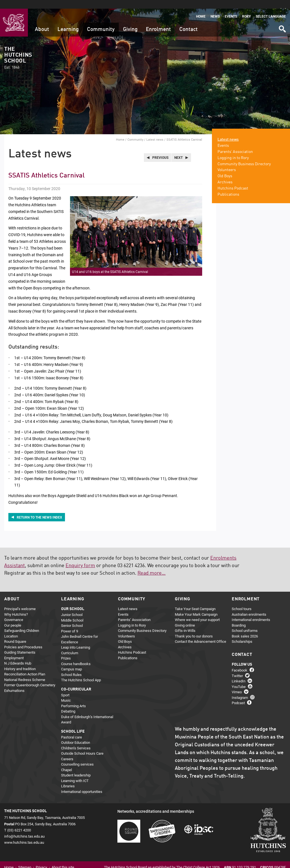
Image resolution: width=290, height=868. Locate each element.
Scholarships (242, 633)
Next (178, 149)
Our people (13, 617)
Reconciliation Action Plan (25, 665)
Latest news (155, 131)
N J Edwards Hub (18, 654)
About (42, 21)
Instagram (240, 689)
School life (73, 723)
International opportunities (82, 783)
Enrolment (158, 21)
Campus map (72, 660)
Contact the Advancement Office (200, 633)
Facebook (240, 661)
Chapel (67, 761)
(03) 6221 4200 (19, 821)
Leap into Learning (76, 639)
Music (66, 692)
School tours (242, 600)
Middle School (72, 612)
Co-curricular (76, 681)
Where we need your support (197, 611)
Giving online (185, 617)
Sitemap (25, 859)
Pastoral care (72, 728)
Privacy (41, 859)
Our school (73, 600)
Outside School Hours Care (82, 745)
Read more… (152, 565)
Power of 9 (70, 622)
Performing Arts (73, 697)
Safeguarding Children (22, 622)
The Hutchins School (18, 50)
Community (101, 21)
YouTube (239, 678)
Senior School (72, 617)
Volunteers (227, 161)
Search (282, 18)
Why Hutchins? (16, 606)
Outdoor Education (76, 734)
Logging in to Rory (233, 149)
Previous (160, 149)
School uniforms (245, 622)
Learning (68, 21)
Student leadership (76, 766)
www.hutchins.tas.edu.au (24, 833)
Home (201, 8)
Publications (228, 186)
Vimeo (237, 683)
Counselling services (77, 756)
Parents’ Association (235, 143)
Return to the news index (39, 508)
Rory (246, 8)
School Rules (71, 666)
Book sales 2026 (245, 627)
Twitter (237, 667)
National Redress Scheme (25, 671)
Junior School (72, 606)
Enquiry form (80, 557)
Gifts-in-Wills (185, 622)
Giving (130, 21)
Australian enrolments (249, 606)
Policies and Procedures (23, 638)
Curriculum (70, 644)
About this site (63, 859)
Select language (271, 8)
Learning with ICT (75, 772)
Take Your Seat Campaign (195, 600)
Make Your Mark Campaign (196, 606)
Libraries (68, 777)
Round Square (15, 633)
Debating (68, 702)
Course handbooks (76, 655)
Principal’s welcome (20, 600)
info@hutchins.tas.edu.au (24, 827)
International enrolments (251, 611)
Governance (14, 611)
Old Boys (225, 167)
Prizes (66, 649)
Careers (67, 750)
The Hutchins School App (81, 671)
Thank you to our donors (194, 627)
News (215, 8)
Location (11, 627)
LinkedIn (239, 672)
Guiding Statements (20, 644)
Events (231, 8)
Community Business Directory (244, 155)
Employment (14, 649)
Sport (65, 686)
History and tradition (20, 660)
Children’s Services (76, 739)
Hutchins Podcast (233, 179)
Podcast (238, 694)
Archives (225, 174)
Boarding (239, 617)
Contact (188, 21)
